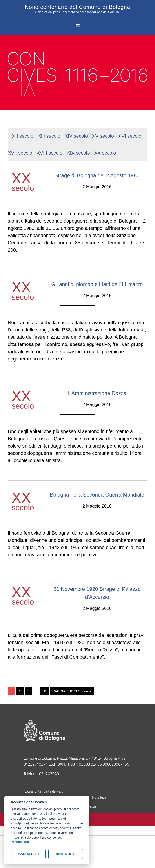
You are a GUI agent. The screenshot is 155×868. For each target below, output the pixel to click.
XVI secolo (130, 135)
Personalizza (20, 842)
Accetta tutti (28, 854)
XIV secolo (76, 135)
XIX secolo (78, 152)
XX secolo (105, 152)
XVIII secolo (49, 152)
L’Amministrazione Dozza (97, 407)
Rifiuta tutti (66, 854)
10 (44, 714)
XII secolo (23, 135)
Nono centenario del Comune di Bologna (77, 7)
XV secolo (103, 135)
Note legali (100, 820)
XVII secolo (20, 152)
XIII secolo (49, 135)
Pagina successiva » (72, 714)
